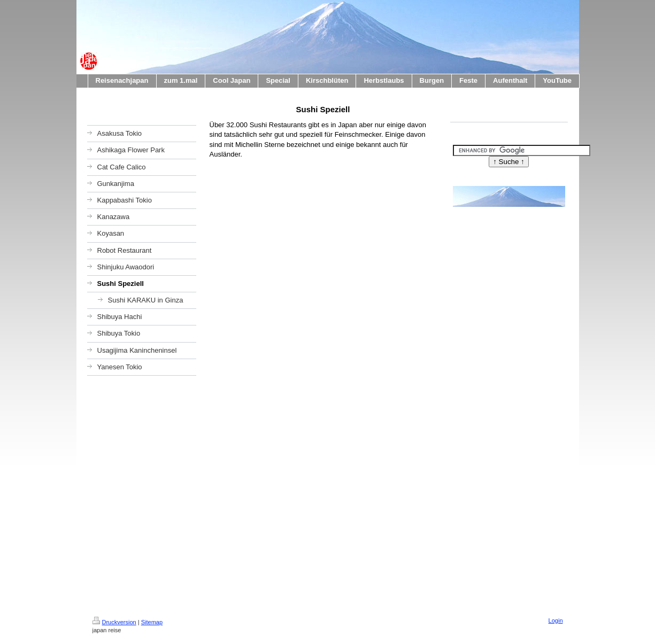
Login (556, 620)
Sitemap (152, 622)
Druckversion (114, 622)
